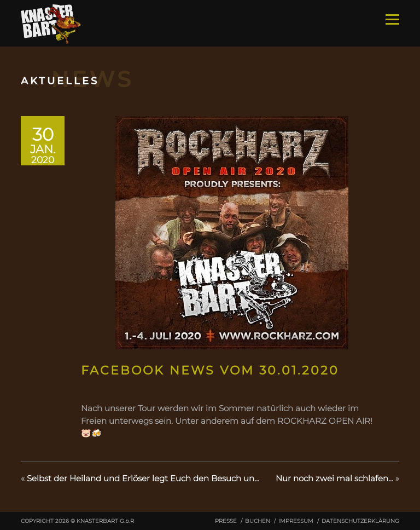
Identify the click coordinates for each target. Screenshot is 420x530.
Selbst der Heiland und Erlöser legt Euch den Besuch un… (143, 478)
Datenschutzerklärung (360, 521)
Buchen (258, 521)
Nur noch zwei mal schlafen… (334, 478)
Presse (226, 521)
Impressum (296, 521)
